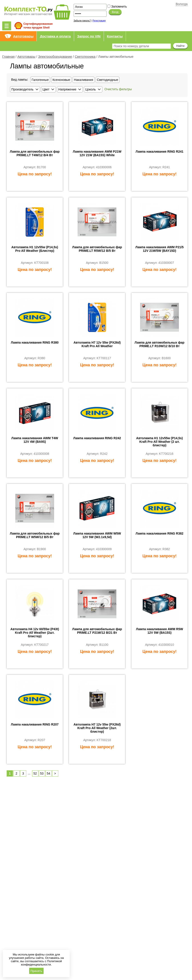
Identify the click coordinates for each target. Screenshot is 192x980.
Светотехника (85, 57)
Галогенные (40, 80)
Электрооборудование (55, 57)
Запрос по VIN (89, 36)
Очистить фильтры (118, 89)
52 (35, 773)
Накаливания (83, 80)
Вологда (182, 4)
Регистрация (99, 21)
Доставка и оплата (55, 36)
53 (42, 773)
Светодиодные (108, 80)
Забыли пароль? (82, 21)
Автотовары (23, 36)
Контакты (115, 36)
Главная (8, 57)
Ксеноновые (61, 80)
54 (49, 773)
